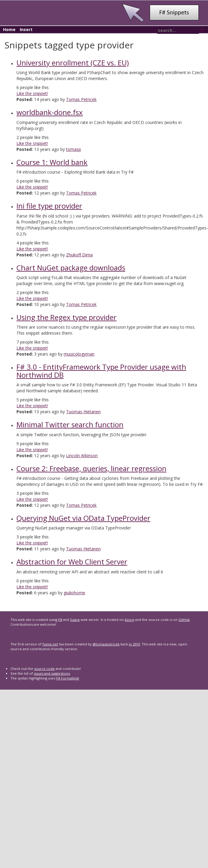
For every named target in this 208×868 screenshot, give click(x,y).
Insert (26, 29)
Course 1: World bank (52, 162)
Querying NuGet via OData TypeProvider (83, 518)
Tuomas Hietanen (83, 412)
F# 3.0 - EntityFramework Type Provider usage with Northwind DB (101, 371)
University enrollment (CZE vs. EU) (73, 63)
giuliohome (74, 593)
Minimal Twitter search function (70, 424)
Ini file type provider (49, 206)
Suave (75, 620)
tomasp (74, 149)
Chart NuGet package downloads (71, 268)
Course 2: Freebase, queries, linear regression (91, 468)
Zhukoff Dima (79, 255)
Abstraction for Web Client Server (72, 562)
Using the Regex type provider (66, 317)
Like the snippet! (32, 93)
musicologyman (79, 354)
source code (44, 669)
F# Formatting (68, 678)
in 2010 (134, 644)
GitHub (184, 620)
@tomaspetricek (106, 644)
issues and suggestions (52, 673)
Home (9, 29)
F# (60, 620)
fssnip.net (50, 644)
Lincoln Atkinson (82, 456)
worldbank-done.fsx (50, 112)
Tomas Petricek (81, 99)
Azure (129, 620)
